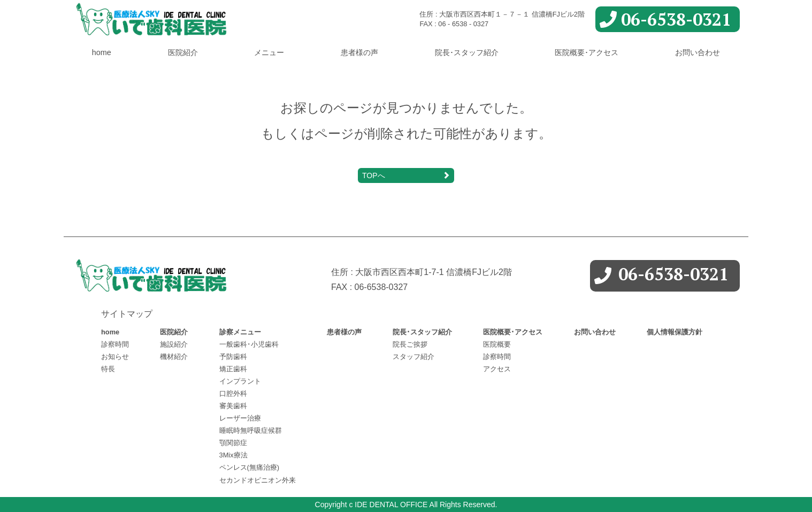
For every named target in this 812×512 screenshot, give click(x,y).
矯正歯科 (233, 369)
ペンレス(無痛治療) (250, 467)
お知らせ (115, 357)
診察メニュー (240, 332)
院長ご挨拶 (410, 344)
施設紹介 (174, 344)
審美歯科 (233, 406)
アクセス (497, 369)
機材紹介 (174, 357)
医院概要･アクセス (587, 52)
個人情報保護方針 (675, 332)
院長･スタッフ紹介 (467, 52)
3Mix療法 (233, 455)
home (102, 52)
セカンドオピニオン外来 (258, 480)
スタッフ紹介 (413, 357)
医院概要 (497, 344)
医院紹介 (183, 52)
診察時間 (115, 344)
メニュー (269, 52)
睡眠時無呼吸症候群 (251, 430)
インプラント (240, 381)
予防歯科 (233, 357)
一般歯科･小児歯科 (249, 344)
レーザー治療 (240, 418)
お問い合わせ (698, 52)
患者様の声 (359, 52)
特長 (108, 369)
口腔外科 (233, 393)
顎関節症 (233, 443)
